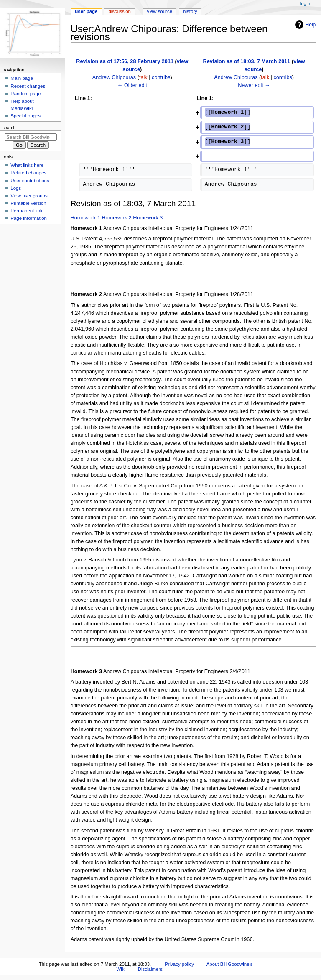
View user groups (29, 196)
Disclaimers (150, 969)
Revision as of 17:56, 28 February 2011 (125, 61)
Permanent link (26, 211)
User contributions (30, 181)
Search (9, 128)
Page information (29, 218)
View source (160, 11)
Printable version (28, 203)
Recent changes (28, 86)
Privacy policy (179, 964)
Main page (22, 78)
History (190, 11)
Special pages (25, 116)
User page (86, 11)
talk (143, 77)
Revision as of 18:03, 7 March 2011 (247, 61)
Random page (25, 94)
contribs (161, 77)
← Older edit (132, 85)
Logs (16, 188)
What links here (27, 165)
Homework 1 (85, 218)
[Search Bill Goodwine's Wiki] (31, 137)
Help (304, 25)
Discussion (119, 11)
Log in (306, 3)
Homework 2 (116, 218)
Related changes (28, 173)
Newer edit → (254, 85)
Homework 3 (148, 218)
